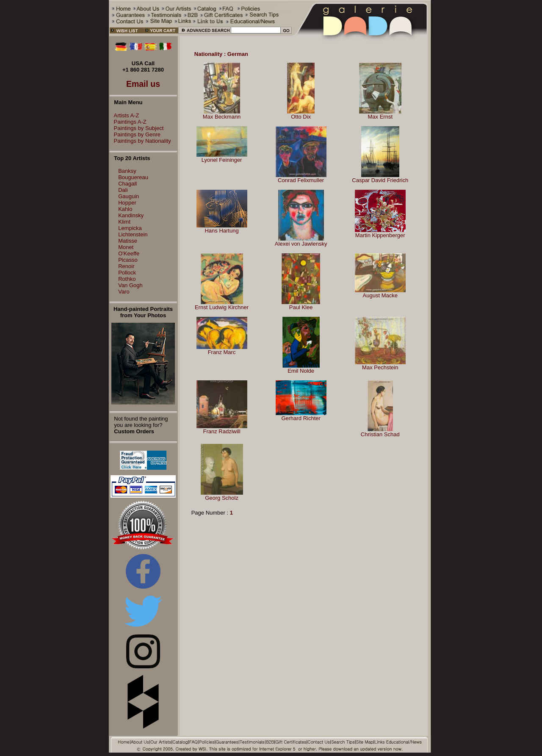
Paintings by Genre (135, 134)
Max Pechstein (380, 367)
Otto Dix (301, 117)
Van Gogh (130, 285)
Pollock (127, 273)
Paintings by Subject (137, 128)
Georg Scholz (222, 498)
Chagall (127, 184)
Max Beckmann (222, 117)
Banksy (127, 171)
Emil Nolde (301, 371)
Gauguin (129, 196)
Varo (124, 292)
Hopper (127, 203)
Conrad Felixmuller (301, 180)
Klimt (124, 222)
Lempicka (130, 228)
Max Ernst (380, 117)
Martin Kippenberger (380, 235)
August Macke (380, 295)
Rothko (127, 279)
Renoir (126, 266)
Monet (126, 247)
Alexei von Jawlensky (301, 244)
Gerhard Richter (301, 418)
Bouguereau (133, 177)
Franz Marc (222, 352)
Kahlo (125, 209)
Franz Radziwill (221, 431)
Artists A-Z (124, 115)
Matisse (128, 241)
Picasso (128, 260)
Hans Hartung (221, 231)
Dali (123, 190)
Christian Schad (380, 434)
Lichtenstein (133, 234)
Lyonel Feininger (222, 160)
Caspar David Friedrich (380, 180)
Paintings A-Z (128, 122)
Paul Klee (301, 307)
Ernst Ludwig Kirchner (222, 307)
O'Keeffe (129, 253)
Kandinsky (131, 215)
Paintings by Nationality (140, 141)
